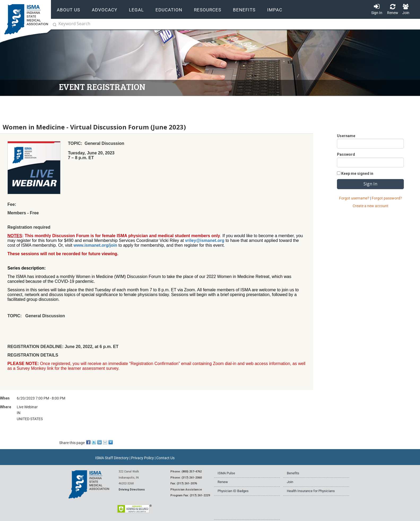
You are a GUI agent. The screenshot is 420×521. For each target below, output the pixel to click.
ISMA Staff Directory (112, 458)
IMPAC (275, 10)
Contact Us (165, 458)
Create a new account (371, 206)
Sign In (377, 13)
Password (346, 154)
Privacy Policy (142, 458)
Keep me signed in (357, 173)
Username (346, 136)
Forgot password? (387, 198)
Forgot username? (354, 198)
